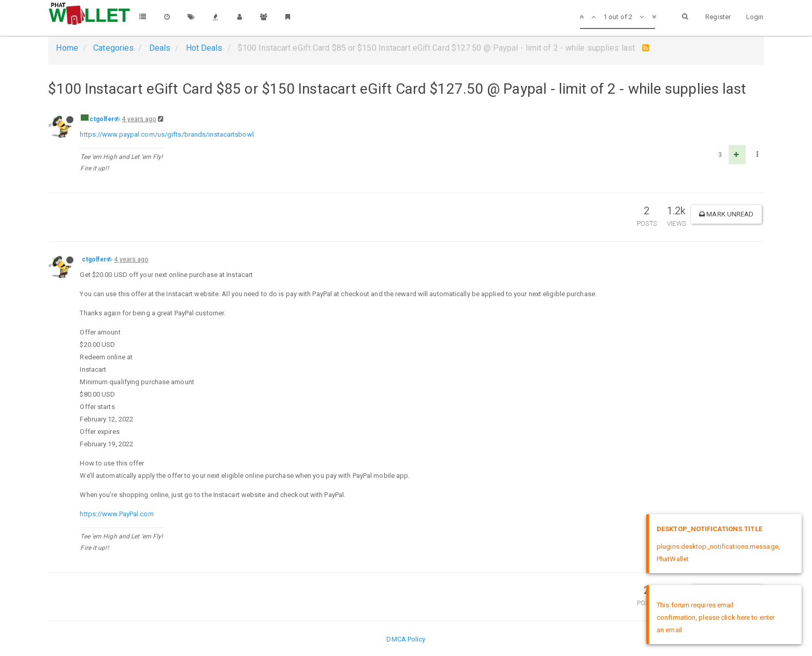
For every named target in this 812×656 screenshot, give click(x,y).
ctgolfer (102, 119)
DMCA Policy (406, 639)
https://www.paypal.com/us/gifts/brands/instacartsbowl (166, 134)
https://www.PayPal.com (117, 514)
